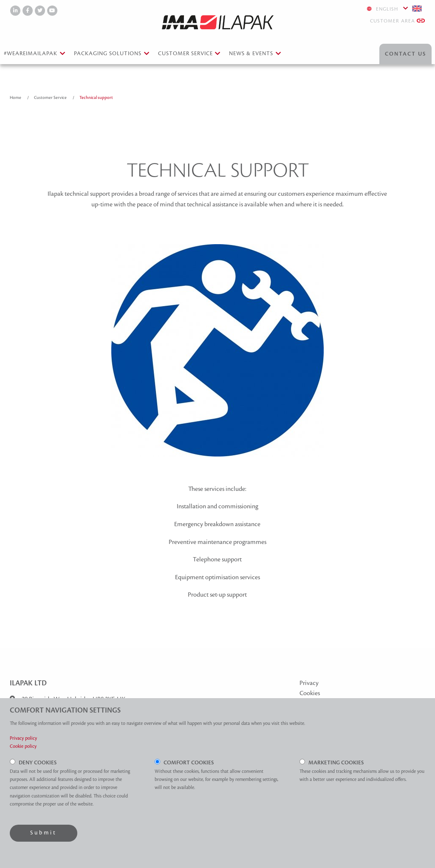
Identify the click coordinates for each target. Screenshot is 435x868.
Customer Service (51, 97)
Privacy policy (23, 738)
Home (16, 97)
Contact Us (405, 54)
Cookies (310, 693)
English (394, 9)
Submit (44, 833)
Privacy (309, 683)
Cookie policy (23, 746)
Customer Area (397, 21)
